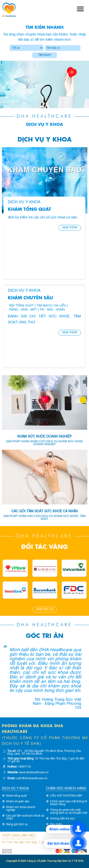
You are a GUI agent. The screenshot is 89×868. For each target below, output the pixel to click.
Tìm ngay (45, 55)
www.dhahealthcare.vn (34, 773)
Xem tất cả (45, 610)
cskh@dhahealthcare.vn (32, 779)
